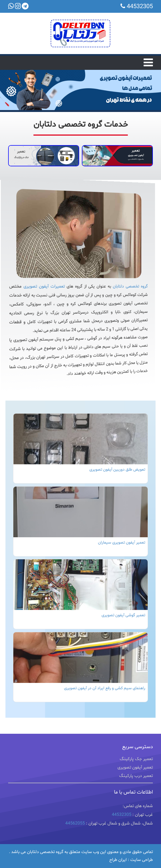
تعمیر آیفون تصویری (135, 773)
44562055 (75, 829)
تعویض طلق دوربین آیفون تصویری (114, 477)
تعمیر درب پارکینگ (136, 781)
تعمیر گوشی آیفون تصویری (120, 611)
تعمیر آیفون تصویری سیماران (118, 544)
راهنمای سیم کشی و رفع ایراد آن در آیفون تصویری (103, 678)
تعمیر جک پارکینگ (136, 764)
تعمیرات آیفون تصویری (49, 287)
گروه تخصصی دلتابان (122, 286)
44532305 (122, 820)
